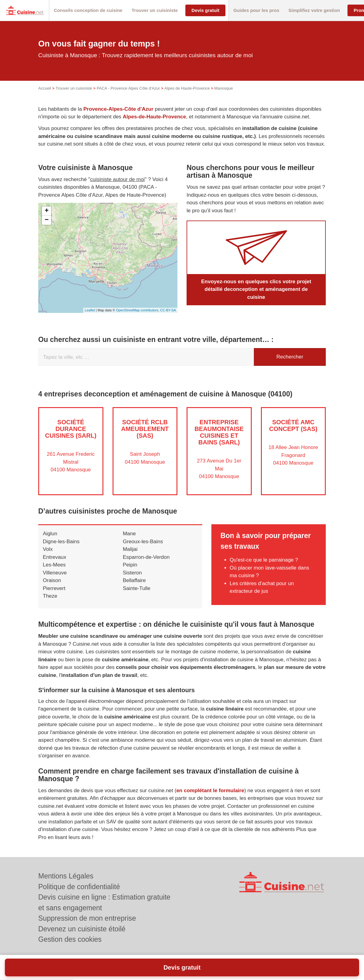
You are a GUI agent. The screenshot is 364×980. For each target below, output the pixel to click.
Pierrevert (54, 588)
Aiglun (50, 534)
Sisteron (132, 573)
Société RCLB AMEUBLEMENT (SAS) (145, 429)
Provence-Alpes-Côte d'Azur (118, 109)
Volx (48, 549)
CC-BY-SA (168, 310)
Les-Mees (54, 565)
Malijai (130, 549)
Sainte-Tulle (136, 588)
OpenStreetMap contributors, (138, 310)
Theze (50, 596)
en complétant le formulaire (210, 791)
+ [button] (47, 211)
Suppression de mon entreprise (87, 918)
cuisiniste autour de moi (118, 179)
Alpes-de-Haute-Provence (154, 117)
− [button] (47, 220)
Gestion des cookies (70, 939)
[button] (88, 11)
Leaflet (90, 310)
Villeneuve (55, 573)
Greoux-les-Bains (143, 542)
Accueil (45, 88)
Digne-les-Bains (61, 542)
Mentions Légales (66, 876)
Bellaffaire (134, 580)
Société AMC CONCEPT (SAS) (293, 425)
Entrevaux (55, 557)
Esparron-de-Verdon (146, 557)
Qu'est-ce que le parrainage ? (264, 560)
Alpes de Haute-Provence (187, 88)
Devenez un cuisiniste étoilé (82, 929)
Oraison (52, 580)
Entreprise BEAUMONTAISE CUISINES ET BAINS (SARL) (219, 432)
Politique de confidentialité (79, 887)
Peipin (130, 565)
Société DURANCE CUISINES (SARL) (71, 429)
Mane (129, 534)
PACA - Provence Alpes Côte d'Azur (128, 88)
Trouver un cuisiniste (74, 88)
